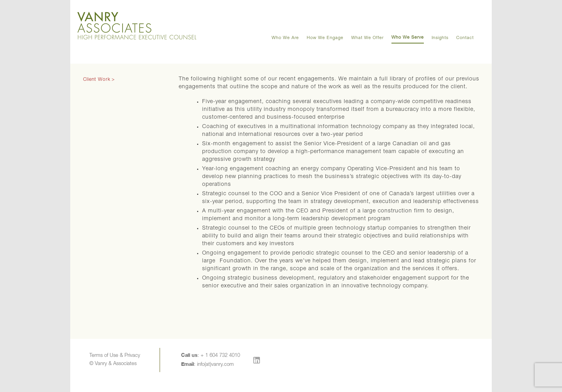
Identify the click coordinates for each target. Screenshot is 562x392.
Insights (440, 38)
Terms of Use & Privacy (115, 356)
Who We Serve (408, 38)
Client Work (97, 80)
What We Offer (367, 38)
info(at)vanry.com (215, 365)
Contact (465, 38)
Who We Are (285, 38)
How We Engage (325, 38)
